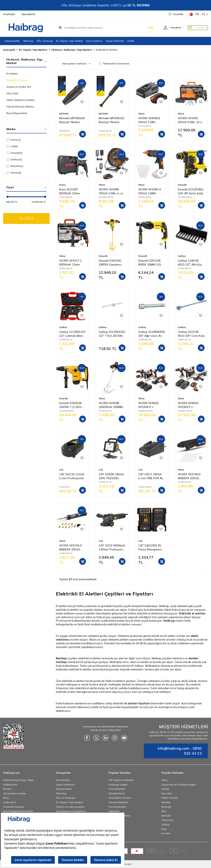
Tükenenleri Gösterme (114, 63)
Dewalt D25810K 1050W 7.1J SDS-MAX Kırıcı (71, 405)
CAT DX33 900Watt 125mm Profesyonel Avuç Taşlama (112, 548)
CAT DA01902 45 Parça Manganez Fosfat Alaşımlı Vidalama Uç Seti (150, 548)
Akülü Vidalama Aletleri (21, 100)
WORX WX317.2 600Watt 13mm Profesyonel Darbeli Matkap (72, 263)
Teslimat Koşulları (14, 807)
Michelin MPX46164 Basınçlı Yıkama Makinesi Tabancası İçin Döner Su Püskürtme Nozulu (72, 120)
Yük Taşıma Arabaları (121, 780)
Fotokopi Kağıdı (118, 785)
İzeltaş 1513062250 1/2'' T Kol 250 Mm (112, 334)
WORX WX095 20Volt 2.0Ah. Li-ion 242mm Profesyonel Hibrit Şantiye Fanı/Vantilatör (112, 191)
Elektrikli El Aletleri (17, 80)
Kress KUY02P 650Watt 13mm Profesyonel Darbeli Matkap (72, 191)
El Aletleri (12, 74)
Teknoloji (28, 41)
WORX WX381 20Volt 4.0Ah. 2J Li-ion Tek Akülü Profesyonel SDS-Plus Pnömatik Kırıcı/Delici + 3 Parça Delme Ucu (190, 120)
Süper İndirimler (115, 41)
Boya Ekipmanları (17, 113)
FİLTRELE (26, 219)
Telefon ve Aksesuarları (70, 807)
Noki (164, 829)
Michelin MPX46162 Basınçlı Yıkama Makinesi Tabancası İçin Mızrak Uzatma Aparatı (112, 120)
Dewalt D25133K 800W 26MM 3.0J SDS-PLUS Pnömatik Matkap (150, 263)
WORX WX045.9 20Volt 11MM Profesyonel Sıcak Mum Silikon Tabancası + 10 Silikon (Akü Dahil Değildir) (150, 191)
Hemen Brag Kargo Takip (18, 780)
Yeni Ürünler (63, 780)
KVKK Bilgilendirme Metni (18, 811)
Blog (6, 798)
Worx (14, 173)
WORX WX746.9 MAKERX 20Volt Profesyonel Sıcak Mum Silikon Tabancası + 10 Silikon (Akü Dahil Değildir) (190, 476)
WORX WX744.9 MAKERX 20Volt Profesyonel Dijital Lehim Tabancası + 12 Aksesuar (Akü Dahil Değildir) (72, 548)
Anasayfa (9, 50)
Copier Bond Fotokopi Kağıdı (179, 785)
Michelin (15, 166)
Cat (12, 146)
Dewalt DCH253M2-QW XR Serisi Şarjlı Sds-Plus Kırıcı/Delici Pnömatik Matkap (191, 191)
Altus (164, 780)
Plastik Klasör (117, 793)
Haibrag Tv (10, 802)
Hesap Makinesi (118, 802)
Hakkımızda (10, 785)
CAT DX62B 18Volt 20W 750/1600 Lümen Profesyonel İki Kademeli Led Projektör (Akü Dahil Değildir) (111, 476)
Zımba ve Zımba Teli (19, 87)
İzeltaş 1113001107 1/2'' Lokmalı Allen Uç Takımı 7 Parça (72, 334)
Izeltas (14, 160)
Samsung (167, 820)
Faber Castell (169, 798)
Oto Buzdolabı (117, 807)
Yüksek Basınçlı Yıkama (20, 107)
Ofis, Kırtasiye (45, 41)
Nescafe (166, 793)
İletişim (7, 789)
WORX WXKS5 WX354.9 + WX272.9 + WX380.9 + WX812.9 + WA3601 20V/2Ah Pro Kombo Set (150, 405)
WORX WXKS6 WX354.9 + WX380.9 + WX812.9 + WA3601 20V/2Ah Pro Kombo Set (190, 405)
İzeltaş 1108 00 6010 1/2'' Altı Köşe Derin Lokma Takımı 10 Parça (191, 263)
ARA (144, 28)
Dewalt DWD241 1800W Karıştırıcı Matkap (110, 263)
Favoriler (176, 14)
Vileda (165, 789)
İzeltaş (165, 824)
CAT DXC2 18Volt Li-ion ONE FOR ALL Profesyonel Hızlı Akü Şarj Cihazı (151, 476)
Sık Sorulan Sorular (14, 793)
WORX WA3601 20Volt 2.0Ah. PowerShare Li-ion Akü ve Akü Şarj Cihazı (151, 120)
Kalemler (114, 811)
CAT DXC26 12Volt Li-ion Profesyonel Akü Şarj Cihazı (72, 476)
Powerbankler (117, 789)
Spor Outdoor (94, 41)
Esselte (166, 833)
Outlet (131, 41)
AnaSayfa (9, 14)
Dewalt (14, 153)
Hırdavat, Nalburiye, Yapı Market (72, 50)
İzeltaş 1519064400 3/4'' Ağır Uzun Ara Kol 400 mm (151, 334)
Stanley (166, 802)
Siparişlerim (28, 14)
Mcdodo (166, 807)
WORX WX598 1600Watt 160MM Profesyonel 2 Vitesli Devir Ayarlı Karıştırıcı (111, 405)
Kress (13, 140)
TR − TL (199, 14)
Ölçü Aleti (12, 93)
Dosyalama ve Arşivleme (71, 811)
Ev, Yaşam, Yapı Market (69, 41)
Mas (164, 811)
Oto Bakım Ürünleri (120, 798)
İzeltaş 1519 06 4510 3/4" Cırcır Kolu (191, 334)
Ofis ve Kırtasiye (66, 798)
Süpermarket (12, 41)
